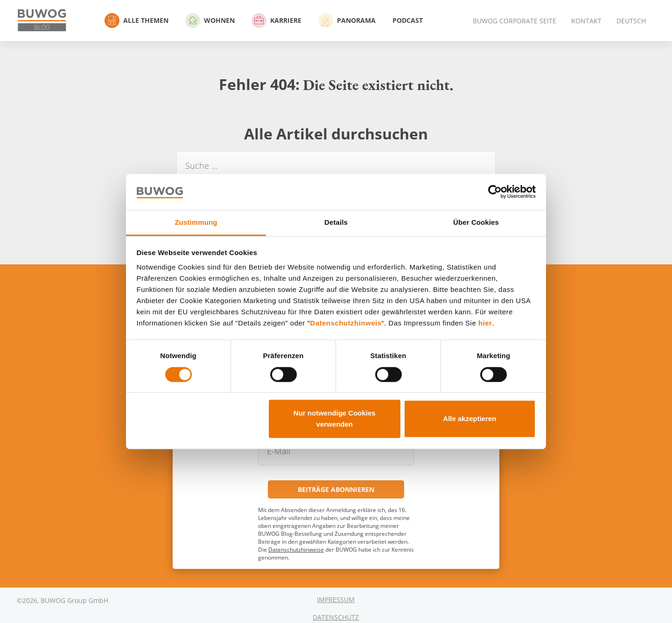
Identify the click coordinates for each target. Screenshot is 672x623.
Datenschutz (336, 617)
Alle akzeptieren (469, 419)
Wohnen (210, 21)
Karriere (276, 21)
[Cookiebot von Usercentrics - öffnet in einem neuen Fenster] (495, 192)
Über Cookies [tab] (476, 222)
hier (485, 323)
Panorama (347, 21)
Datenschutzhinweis (346, 323)
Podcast (408, 20)
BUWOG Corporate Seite (514, 21)
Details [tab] (336, 222)
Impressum (336, 599)
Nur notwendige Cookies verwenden (335, 419)
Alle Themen (136, 21)
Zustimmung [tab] (196, 222)
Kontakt (586, 21)
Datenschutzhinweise (296, 550)
